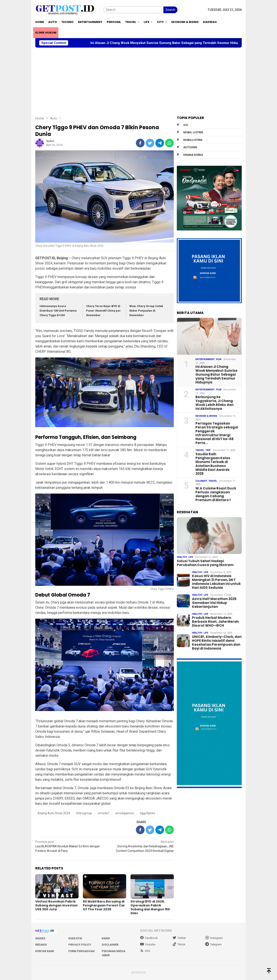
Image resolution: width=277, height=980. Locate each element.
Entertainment (205, 359)
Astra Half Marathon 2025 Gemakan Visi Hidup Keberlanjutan (214, 603)
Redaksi (41, 945)
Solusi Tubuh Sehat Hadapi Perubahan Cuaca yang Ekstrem (205, 563)
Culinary (201, 481)
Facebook (149, 938)
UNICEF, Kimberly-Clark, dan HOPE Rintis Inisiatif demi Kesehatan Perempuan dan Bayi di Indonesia (217, 643)
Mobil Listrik (193, 132)
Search (170, 10)
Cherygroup (84, 813)
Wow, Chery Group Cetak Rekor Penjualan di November (146, 311)
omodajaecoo (125, 813)
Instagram (214, 938)
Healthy (182, 557)
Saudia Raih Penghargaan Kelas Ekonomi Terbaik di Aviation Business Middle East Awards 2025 (213, 464)
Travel (200, 450)
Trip (208, 450)
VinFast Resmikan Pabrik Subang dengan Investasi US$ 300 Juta (56, 905)
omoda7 (104, 813)
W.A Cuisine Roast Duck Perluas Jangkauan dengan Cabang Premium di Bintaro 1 (216, 494)
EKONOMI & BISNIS (206, 416)
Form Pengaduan (81, 951)
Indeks (40, 938)
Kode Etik (75, 938)
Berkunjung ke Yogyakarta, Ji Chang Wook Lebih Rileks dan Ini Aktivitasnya (214, 403)
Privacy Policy (80, 945)
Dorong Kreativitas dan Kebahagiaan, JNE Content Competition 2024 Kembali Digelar (141, 846)
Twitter (179, 938)
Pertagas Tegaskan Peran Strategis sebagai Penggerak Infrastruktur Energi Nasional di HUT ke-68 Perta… (217, 433)
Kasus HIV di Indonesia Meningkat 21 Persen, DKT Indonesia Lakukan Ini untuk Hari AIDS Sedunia (216, 582)
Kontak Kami (45, 951)
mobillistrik (193, 140)
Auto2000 (190, 147)
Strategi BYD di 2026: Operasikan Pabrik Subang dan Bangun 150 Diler (150, 907)
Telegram (213, 944)
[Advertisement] (138, 82)
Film (219, 359)
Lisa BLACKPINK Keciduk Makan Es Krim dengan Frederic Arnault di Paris (68, 846)
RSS (145, 951)
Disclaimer (110, 945)
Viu (186, 125)
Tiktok (179, 944)
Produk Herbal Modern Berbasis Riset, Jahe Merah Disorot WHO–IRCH (215, 622)
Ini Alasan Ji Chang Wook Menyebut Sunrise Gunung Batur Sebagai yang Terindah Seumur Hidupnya (176, 43)
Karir (106, 938)
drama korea (193, 155)
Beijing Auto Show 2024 (54, 813)
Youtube (148, 944)
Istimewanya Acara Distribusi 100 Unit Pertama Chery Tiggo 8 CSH (58, 311)
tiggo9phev (147, 813)
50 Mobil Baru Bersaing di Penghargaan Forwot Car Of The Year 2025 (104, 905)
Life (191, 557)
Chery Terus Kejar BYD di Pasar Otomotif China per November (103, 311)
